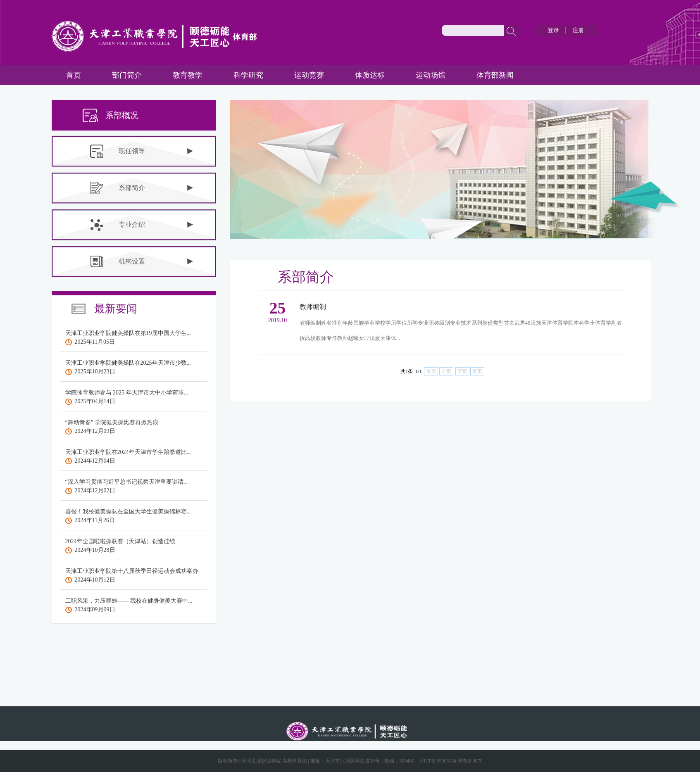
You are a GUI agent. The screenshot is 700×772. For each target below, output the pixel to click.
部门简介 (127, 75)
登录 (553, 30)
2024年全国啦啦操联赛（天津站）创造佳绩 (120, 541)
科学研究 (248, 75)
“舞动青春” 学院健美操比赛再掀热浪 (112, 422)
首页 (74, 75)
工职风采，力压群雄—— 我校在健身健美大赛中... (129, 601)
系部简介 (132, 188)
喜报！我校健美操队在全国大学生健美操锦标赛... (128, 512)
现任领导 (132, 151)
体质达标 (370, 75)
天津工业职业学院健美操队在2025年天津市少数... (128, 363)
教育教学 (188, 75)
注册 (578, 30)
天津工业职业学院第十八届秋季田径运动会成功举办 (132, 571)
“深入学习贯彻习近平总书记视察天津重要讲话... (127, 482)
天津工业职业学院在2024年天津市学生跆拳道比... (128, 452)
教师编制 (313, 307)
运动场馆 (431, 75)
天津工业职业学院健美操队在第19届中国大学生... (128, 333)
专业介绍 (132, 224)
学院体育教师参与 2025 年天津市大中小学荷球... (127, 393)
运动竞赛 (309, 75)
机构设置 (132, 261)
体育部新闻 (495, 75)
